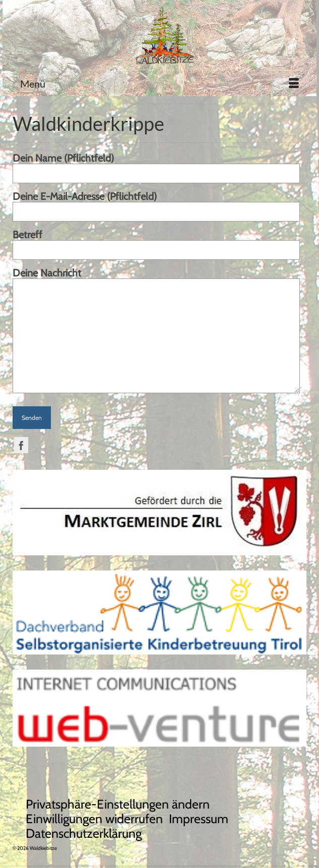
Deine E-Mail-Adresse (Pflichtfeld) (156, 204)
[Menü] (159, 84)
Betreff (156, 243)
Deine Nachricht (156, 279)
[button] (118, 804)
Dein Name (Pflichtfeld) (156, 166)
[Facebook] (21, 445)
